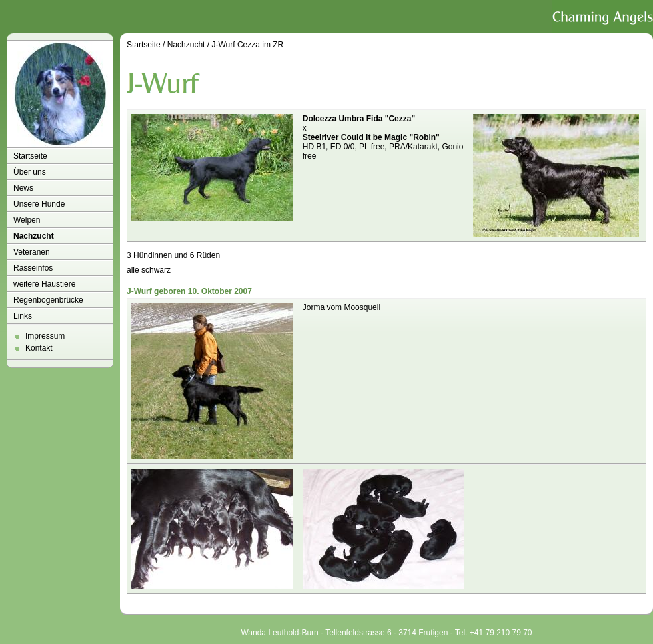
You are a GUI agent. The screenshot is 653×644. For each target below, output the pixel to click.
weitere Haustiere (44, 284)
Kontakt (39, 348)
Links (23, 316)
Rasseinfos (33, 268)
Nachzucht (34, 236)
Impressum (45, 336)
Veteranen (32, 252)
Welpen (27, 220)
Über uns (30, 172)
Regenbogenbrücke (48, 300)
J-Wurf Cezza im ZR (247, 45)
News (23, 188)
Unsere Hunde (39, 204)
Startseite (30, 156)
